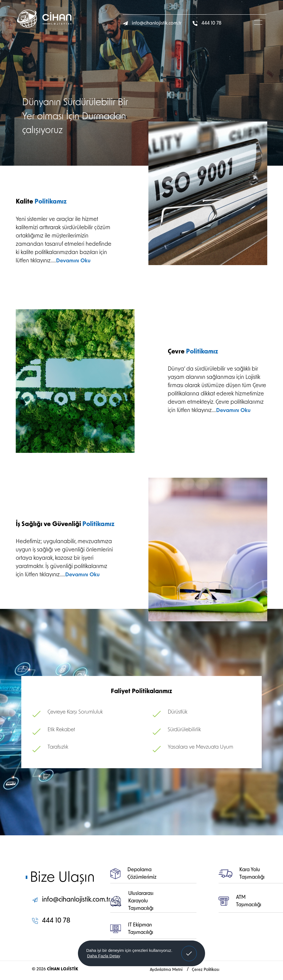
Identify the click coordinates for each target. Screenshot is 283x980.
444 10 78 (207, 23)
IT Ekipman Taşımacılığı (132, 929)
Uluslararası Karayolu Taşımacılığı (132, 901)
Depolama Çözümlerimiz (133, 874)
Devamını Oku (73, 261)
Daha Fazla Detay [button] (104, 956)
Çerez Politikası (205, 970)
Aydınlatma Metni (167, 970)
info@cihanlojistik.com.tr (152, 23)
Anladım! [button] (189, 949)
